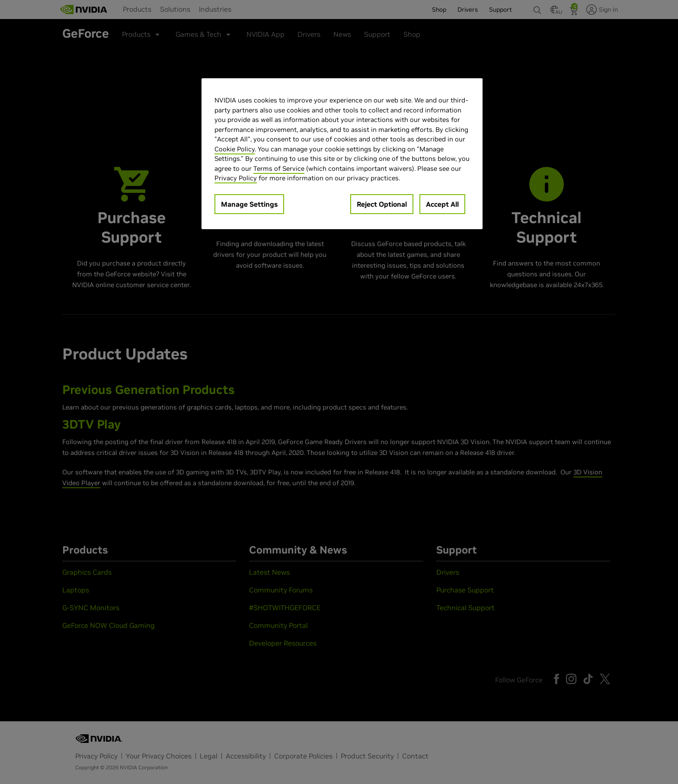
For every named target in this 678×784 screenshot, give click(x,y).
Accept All (442, 204)
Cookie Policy (235, 149)
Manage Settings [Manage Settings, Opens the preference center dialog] (249, 204)
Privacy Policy (236, 178)
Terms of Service (279, 168)
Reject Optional (382, 204)
